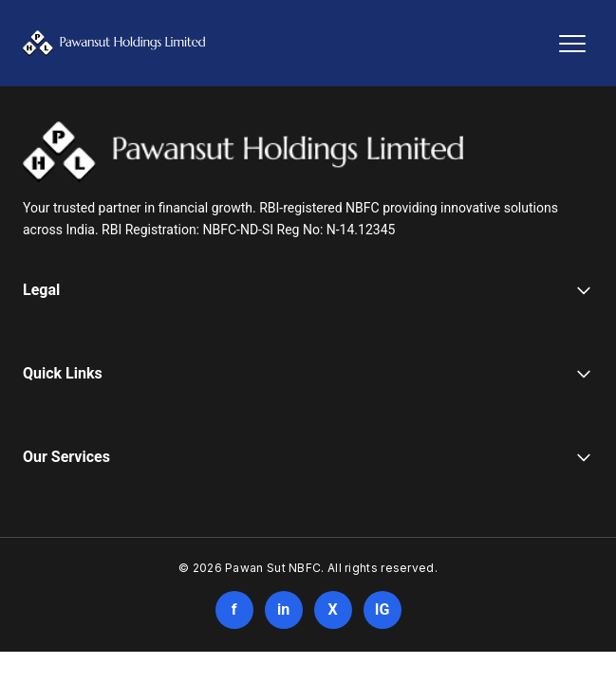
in (283, 609)
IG (383, 609)
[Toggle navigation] (572, 44)
